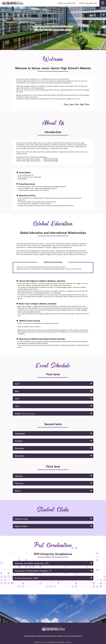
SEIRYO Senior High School (88, 3)
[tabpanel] (53, 28)
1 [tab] (53, 48)
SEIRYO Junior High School (67, 3)
